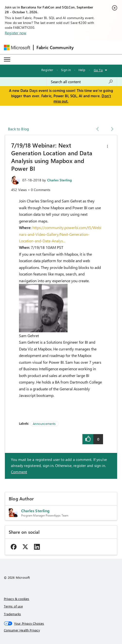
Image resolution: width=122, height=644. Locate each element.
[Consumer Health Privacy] (61, 630)
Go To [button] (98, 70)
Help (82, 70)
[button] (107, 146)
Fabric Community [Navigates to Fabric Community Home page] (55, 47)
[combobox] (82, 82)
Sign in (66, 70)
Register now (16, 33)
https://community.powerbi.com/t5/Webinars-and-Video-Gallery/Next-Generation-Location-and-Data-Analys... (60, 234)
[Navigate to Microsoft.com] (17, 48)
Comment (19, 472)
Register (47, 70)
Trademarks (13, 614)
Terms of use (13, 606)
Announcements (44, 424)
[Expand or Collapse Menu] (7, 59)
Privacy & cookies (17, 599)
